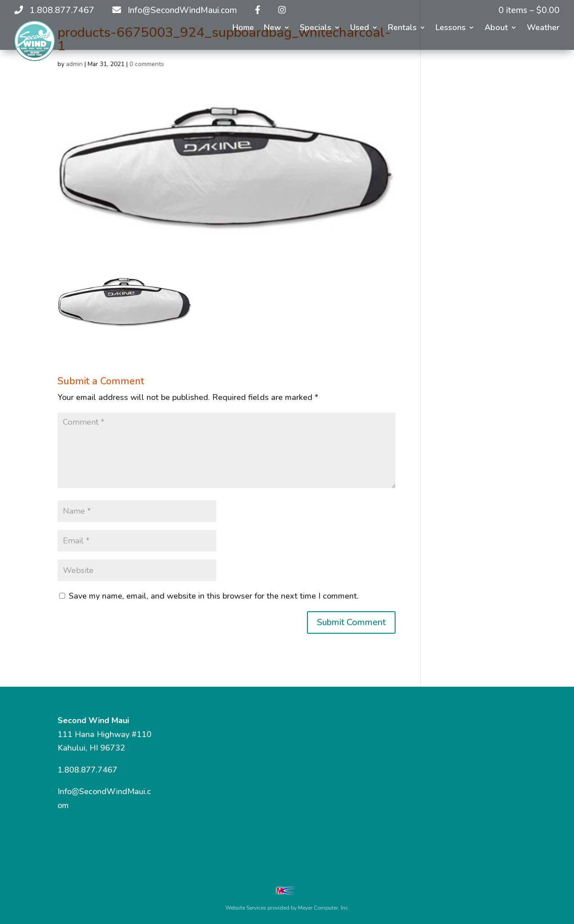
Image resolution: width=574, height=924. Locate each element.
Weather (543, 29)
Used (360, 29)
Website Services (246, 908)
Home (243, 29)
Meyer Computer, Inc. (324, 908)
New (272, 29)
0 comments (147, 64)
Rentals (402, 29)
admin (74, 64)
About (496, 29)
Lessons (451, 29)
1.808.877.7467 (87, 770)
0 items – (529, 10)
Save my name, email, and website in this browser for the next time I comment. (214, 596)
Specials (316, 29)
